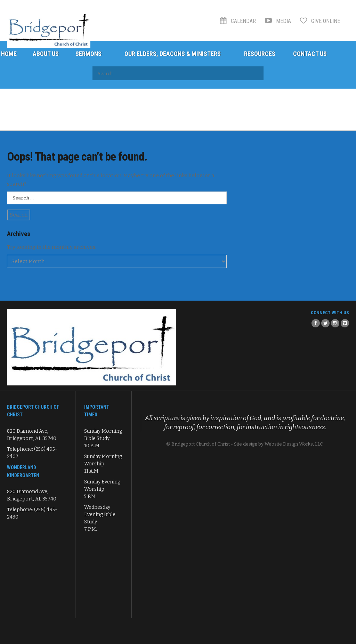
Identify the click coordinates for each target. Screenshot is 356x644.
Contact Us (310, 54)
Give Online (320, 21)
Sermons (88, 54)
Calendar (238, 21)
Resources (260, 54)
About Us (46, 54)
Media (278, 21)
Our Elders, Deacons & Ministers (173, 54)
